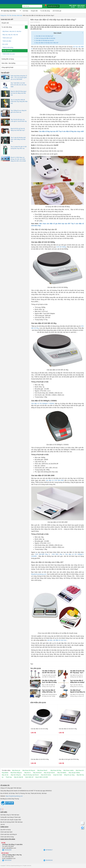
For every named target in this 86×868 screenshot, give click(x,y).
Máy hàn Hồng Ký (16, 775)
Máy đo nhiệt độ (18, 777)
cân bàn (50, 640)
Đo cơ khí (5, 44)
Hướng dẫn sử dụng (8, 59)
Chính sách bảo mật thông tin (9, 834)
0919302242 (48, 860)
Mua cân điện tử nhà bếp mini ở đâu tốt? (47, 43)
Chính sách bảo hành (6, 832)
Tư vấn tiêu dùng (45, 11)
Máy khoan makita (68, 770)
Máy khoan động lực (16, 773)
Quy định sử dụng (5, 830)
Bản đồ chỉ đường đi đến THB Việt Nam (12, 822)
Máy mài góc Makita (74, 773)
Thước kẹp (9, 777)
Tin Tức (9, 15)
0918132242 (7, 860)
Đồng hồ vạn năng (69, 775)
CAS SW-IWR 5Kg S (42, 554)
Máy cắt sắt (5, 775)
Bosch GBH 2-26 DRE (42, 777)
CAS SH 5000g (61, 247)
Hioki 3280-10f (29, 777)
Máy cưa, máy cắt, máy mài (10, 35)
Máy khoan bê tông (56, 770)
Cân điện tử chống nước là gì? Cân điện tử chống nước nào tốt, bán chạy (49, 681)
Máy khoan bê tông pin (29, 770)
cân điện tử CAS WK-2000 (55, 480)
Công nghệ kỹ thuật (7, 67)
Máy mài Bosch (37, 773)
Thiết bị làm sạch (7, 38)
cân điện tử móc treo (60, 640)
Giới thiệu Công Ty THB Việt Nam (10, 815)
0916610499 (7, 850)
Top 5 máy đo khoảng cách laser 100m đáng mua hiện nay (18, 139)
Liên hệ (3, 824)
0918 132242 (81, 6)
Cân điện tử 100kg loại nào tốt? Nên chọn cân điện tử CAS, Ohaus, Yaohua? (49, 672)
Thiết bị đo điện (7, 41)
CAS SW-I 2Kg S (58, 554)
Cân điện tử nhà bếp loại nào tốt (45, 40)
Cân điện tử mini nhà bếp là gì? (44, 36)
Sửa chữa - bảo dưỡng (8, 63)
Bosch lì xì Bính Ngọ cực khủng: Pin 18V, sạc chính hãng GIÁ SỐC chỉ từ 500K (18, 159)
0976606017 (48, 850)
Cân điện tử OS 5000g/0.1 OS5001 (43, 404)
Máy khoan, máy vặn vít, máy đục (12, 31)
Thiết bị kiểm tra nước (9, 54)
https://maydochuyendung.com (14, 796)
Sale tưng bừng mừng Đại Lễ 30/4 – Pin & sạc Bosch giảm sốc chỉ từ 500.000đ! (19, 77)
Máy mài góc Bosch (49, 773)
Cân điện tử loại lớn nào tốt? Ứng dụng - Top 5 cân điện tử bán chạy (77, 672)
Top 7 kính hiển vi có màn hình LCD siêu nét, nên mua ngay (18, 85)
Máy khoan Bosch (42, 770)
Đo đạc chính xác (17, 15)
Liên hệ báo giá (57, 11)
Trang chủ (3, 15)
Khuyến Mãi (34, 11)
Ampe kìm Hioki (58, 775)
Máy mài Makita (62, 773)
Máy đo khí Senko (46, 775)
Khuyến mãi (5, 23)
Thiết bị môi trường (8, 47)
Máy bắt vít (27, 773)
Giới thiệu (25, 11)
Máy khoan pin (16, 770)
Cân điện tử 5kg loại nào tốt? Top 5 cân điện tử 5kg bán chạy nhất (61, 131)
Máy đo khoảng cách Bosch (31, 775)
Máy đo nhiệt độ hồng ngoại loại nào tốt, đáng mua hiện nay (18, 93)
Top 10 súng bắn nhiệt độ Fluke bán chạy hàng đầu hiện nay (19, 101)
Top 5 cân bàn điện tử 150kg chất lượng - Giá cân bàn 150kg (49, 691)
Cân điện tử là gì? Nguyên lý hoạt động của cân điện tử (78, 691)
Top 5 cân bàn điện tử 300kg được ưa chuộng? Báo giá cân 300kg (77, 681)
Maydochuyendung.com (39, 574)
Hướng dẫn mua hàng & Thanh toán (10, 817)
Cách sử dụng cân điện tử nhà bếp (45, 38)
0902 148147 (73, 6)
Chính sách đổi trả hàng (7, 837)
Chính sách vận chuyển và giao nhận (11, 820)
